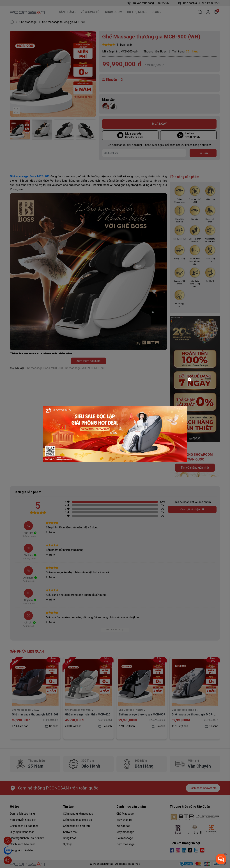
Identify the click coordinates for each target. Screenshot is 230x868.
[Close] (190, 379)
